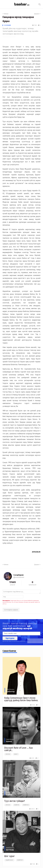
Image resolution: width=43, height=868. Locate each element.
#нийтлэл (26, 805)
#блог (16, 754)
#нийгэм (17, 805)
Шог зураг (9, 856)
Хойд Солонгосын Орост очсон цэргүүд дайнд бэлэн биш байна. (21, 699)
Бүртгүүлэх (10, 638)
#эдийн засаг (9, 860)
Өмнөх (5, 14)
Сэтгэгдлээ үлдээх (11, 610)
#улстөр (8, 754)
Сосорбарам (7, 25)
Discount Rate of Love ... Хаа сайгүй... (18, 749)
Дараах (37, 14)
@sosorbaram (19, 577)
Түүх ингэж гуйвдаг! (15, 801)
